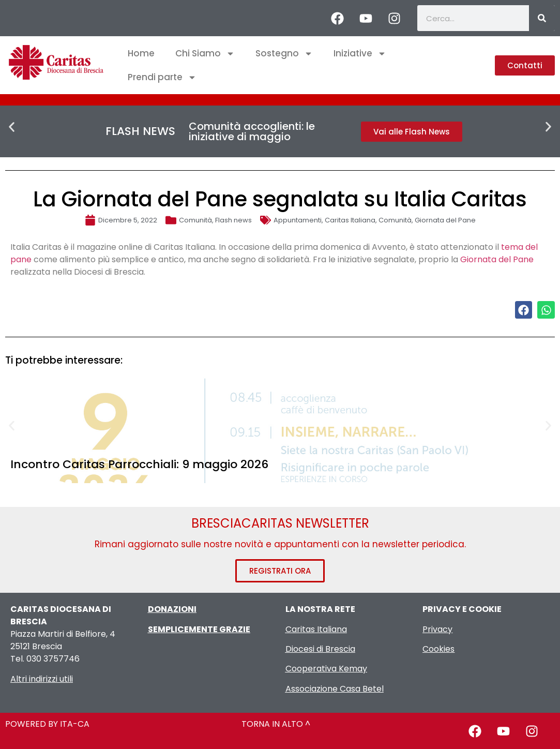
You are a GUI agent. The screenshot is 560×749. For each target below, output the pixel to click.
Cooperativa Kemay (326, 669)
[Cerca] (542, 18)
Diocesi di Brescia (320, 649)
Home (141, 53)
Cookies (438, 649)
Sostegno (284, 54)
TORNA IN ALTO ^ (276, 724)
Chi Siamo (205, 54)
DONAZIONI (172, 609)
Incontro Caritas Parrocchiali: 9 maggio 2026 (139, 464)
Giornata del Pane (445, 220)
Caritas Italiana (350, 220)
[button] (12, 127)
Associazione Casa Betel (335, 689)
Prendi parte (162, 77)
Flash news (233, 220)
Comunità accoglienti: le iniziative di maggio (252, 131)
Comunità (195, 220)
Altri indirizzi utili (42, 679)
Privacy (437, 629)
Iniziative (360, 54)
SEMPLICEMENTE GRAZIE (199, 629)
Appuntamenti (298, 220)
